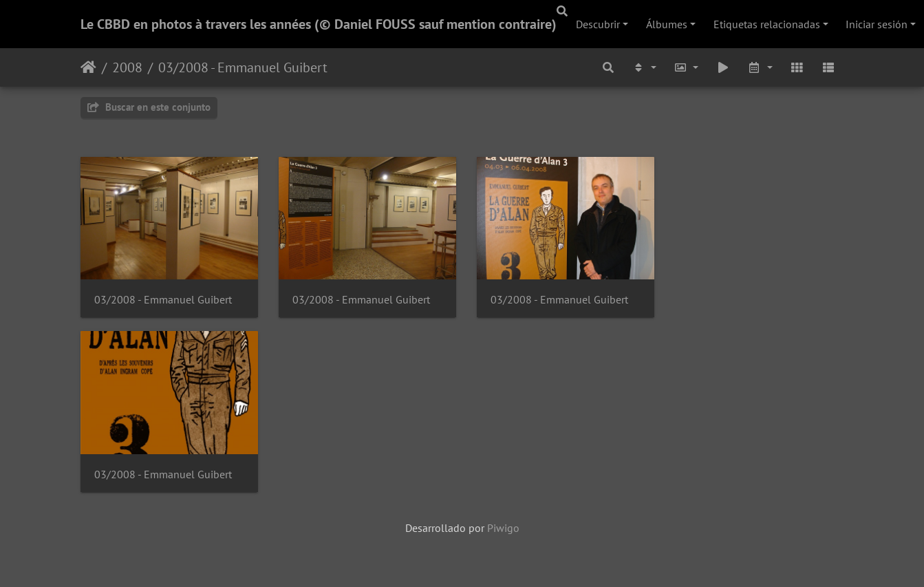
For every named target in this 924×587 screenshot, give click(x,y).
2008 (127, 67)
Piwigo (503, 530)
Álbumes (667, 24)
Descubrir (598, 24)
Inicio (88, 67)
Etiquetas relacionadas (767, 24)
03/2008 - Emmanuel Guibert (243, 67)
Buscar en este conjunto (149, 107)
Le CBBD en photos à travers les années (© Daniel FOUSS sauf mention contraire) (319, 24)
